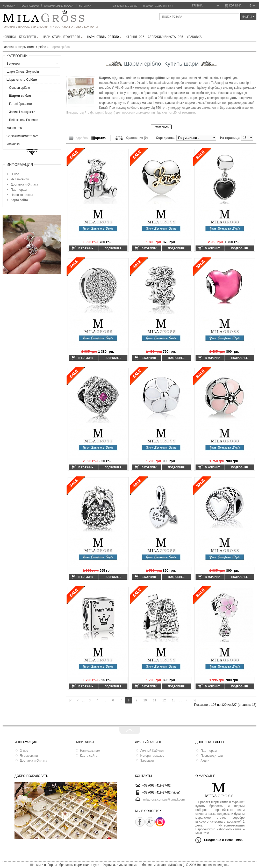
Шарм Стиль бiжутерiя (63, 37)
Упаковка (194, 37)
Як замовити (20, 179)
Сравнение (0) (137, 138)
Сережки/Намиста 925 (166, 37)
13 (173, 700)
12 (164, 700)
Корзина (85, 6)
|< (70, 700)
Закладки (147, 761)
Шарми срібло (20, 96)
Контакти (91, 27)
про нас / (25, 27)
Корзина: (242, 6)
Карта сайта (19, 200)
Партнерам (19, 190)
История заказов (152, 756)
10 (145, 700)
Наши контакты (22, 195)
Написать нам (90, 751)
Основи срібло (20, 88)
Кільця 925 (135, 37)
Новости (9, 6)
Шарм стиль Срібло (105, 37)
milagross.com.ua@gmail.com (164, 799)
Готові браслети (20, 104)
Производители (212, 756)
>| (195, 700)
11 (154, 700)
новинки (9, 37)
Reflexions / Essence (24, 120)
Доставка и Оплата (24, 184)
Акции (205, 761)
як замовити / (43, 27)
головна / (10, 27)
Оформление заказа (59, 6)
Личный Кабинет (152, 751)
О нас (15, 174)
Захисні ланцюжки (22, 112)
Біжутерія (29, 37)
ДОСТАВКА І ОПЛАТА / (69, 27)
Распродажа (30, 6)
